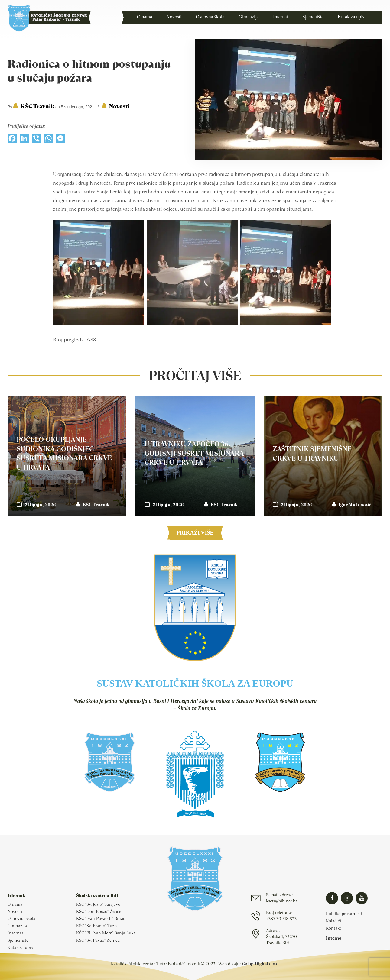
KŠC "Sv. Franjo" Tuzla (97, 926)
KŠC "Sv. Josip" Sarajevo (98, 904)
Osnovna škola (21, 918)
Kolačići (333, 921)
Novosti (119, 106)
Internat (15, 933)
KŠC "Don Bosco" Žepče (99, 911)
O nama (15, 904)
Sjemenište (18, 940)
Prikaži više (195, 533)
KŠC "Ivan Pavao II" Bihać (101, 918)
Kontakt (333, 928)
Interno (334, 938)
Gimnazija (17, 926)
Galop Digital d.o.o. (261, 964)
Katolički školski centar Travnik (49, 18)
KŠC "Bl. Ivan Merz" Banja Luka (106, 933)
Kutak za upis (20, 947)
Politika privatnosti (344, 914)
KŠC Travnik (37, 106)
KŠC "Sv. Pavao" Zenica (98, 940)
